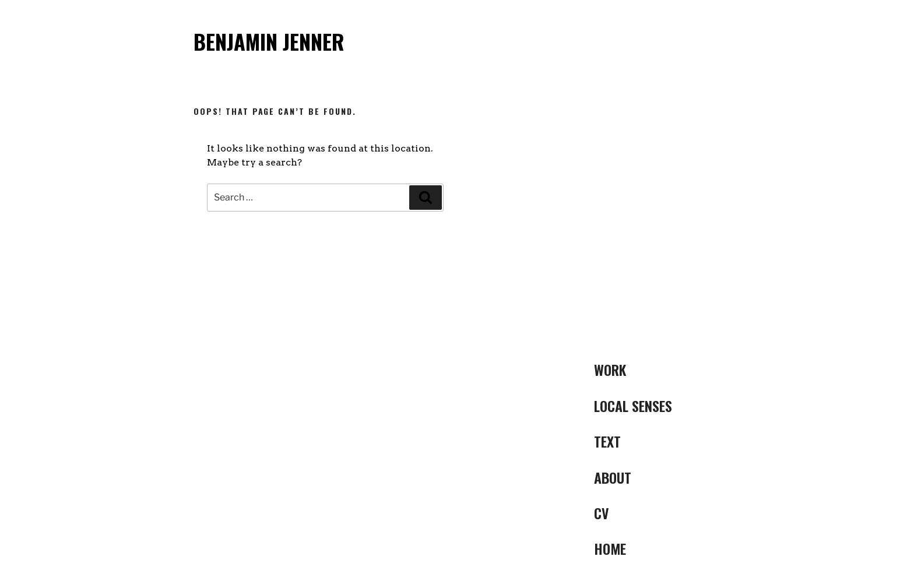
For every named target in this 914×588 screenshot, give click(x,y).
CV (602, 513)
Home (610, 548)
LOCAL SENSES (633, 406)
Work (610, 369)
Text (607, 441)
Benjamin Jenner (269, 41)
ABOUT (613, 477)
